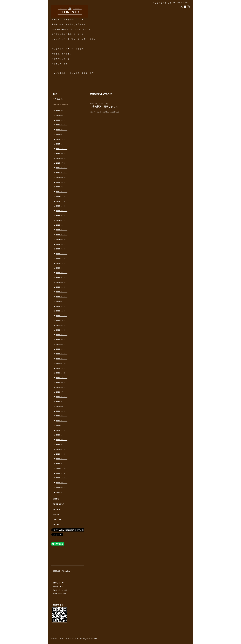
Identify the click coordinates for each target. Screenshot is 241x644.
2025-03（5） (62, 182)
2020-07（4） (62, 449)
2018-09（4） (62, 483)
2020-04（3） (62, 463)
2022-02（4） (62, 359)
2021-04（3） (62, 406)
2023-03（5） (62, 297)
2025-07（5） (62, 163)
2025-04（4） (62, 177)
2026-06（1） (62, 110)
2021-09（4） (62, 382)
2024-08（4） (62, 215)
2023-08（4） (62, 273)
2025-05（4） (62, 173)
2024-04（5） (62, 235)
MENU (56, 499)
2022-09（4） (62, 325)
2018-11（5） (62, 473)
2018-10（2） (62, 478)
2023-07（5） (62, 277)
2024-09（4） (62, 211)
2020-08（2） (62, 444)
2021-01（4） (62, 421)
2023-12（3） (62, 254)
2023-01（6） (62, 306)
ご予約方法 (58, 99)
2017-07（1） (62, 492)
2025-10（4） (62, 149)
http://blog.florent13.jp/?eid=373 (105, 112)
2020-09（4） (62, 440)
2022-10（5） (62, 320)
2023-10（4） (62, 263)
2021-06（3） (62, 397)
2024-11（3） (62, 201)
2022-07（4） (62, 335)
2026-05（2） (62, 115)
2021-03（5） (62, 411)
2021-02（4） (62, 416)
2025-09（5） (62, 153)
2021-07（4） (62, 392)
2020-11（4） (62, 430)
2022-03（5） (62, 354)
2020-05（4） (62, 459)
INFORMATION (60, 104)
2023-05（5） (62, 287)
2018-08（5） (62, 487)
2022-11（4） (62, 316)
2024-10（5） (62, 206)
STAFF (56, 514)
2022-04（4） (62, 349)
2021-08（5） (62, 387)
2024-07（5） (62, 220)
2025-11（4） (62, 144)
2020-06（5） (62, 454)
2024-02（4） (62, 244)
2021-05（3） (62, 401)
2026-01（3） (62, 134)
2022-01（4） (62, 363)
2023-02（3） (62, 301)
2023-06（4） (62, 282)
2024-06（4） (62, 225)
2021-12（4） (62, 368)
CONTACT (58, 519)
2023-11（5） (62, 258)
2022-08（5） (62, 330)
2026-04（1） (62, 120)
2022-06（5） (62, 339)
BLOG (56, 524)
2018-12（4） (62, 468)
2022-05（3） (62, 344)
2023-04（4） (62, 292)
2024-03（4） (62, 239)
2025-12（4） (62, 139)
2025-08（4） (62, 158)
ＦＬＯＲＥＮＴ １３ (68, 638)
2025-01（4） (62, 192)
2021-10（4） (62, 378)
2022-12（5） (62, 311)
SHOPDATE (58, 509)
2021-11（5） (62, 373)
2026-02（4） (62, 130)
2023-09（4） (62, 268)
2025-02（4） (62, 187)
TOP (55, 94)
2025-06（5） (62, 168)
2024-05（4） (62, 230)
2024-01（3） (62, 249)
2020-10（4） (62, 435)
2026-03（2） (62, 125)
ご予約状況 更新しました (104, 107)
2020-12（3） (62, 425)
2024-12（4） (62, 196)
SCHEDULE (59, 504)
